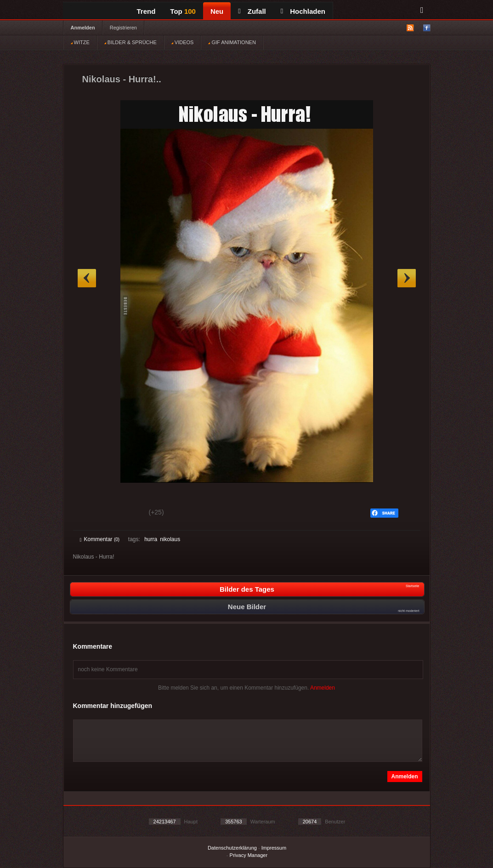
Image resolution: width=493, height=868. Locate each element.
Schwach (125, 514)
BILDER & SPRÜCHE (130, 42)
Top (183, 11)
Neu (217, 11)
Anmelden (83, 28)
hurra (151, 539)
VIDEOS (183, 42)
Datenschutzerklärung (232, 848)
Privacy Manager (249, 855)
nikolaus (170, 539)
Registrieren (123, 28)
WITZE (80, 42)
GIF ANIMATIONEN (232, 42)
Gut (90, 514)
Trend (146, 11)
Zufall (252, 11)
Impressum (274, 848)
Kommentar (100, 539)
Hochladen (303, 11)
